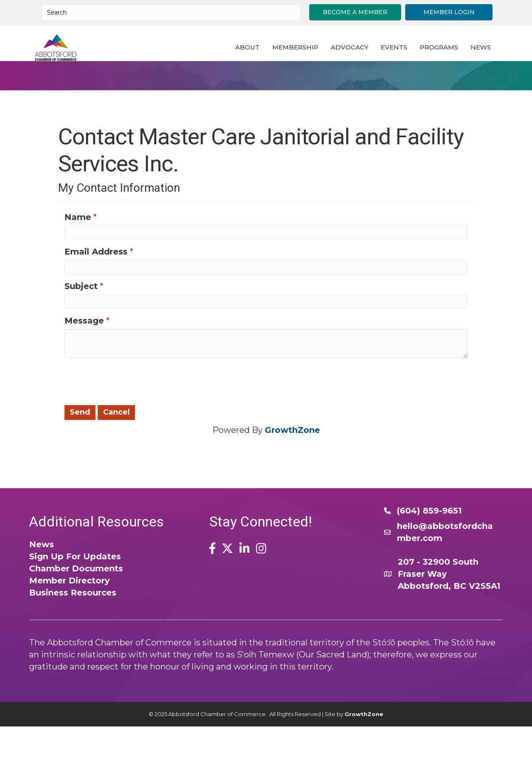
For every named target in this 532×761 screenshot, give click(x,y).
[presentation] (128, 415)
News (489, 61)
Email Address (96, 287)
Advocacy (358, 61)
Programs (447, 61)
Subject (81, 321)
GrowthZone (292, 465)
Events (402, 61)
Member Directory (69, 615)
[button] (355, 12)
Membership (304, 61)
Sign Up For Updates (75, 591)
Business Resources (73, 628)
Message (84, 356)
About (256, 61)
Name (78, 252)
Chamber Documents (76, 603)
